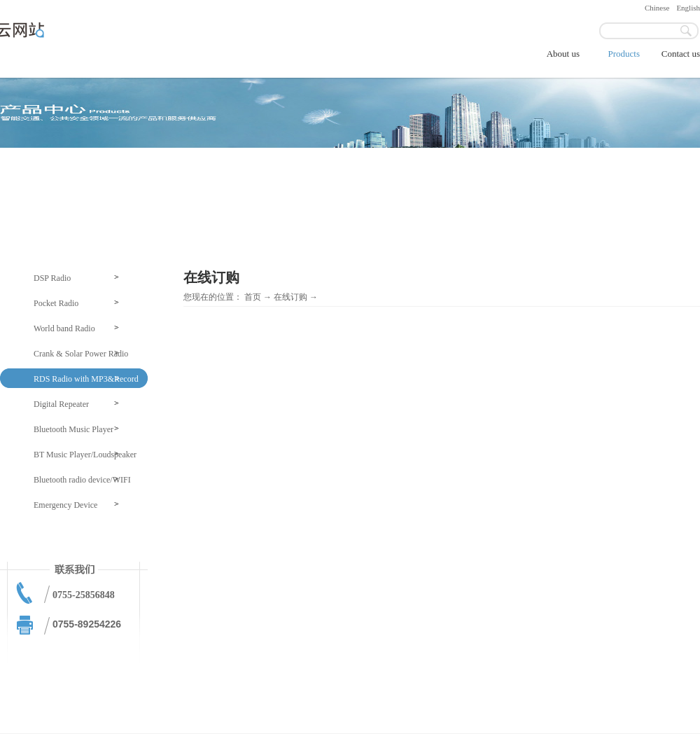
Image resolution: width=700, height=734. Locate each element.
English (688, 8)
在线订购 (290, 297)
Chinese (657, 8)
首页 (253, 297)
